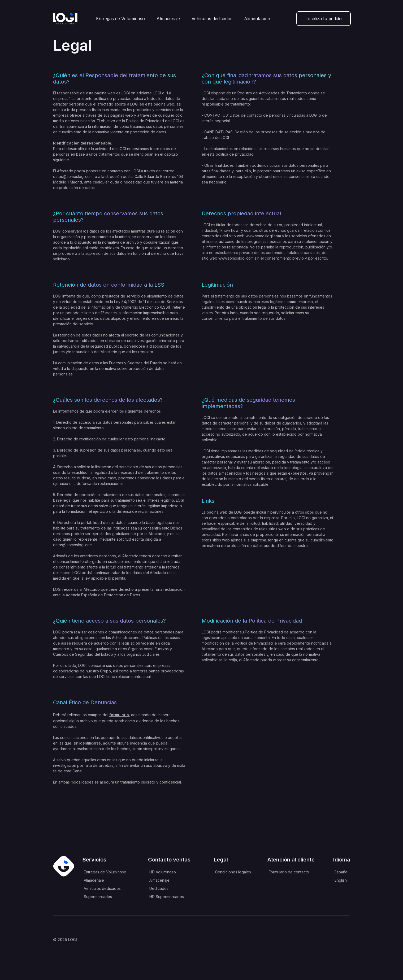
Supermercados (98, 897)
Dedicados (159, 888)
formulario (119, 715)
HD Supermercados (167, 897)
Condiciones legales (233, 872)
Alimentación (257, 19)
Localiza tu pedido (324, 19)
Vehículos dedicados (212, 19)
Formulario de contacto (289, 872)
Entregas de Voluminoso (120, 19)
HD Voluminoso (163, 872)
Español (341, 872)
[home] (65, 19)
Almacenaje (168, 19)
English (341, 880)
